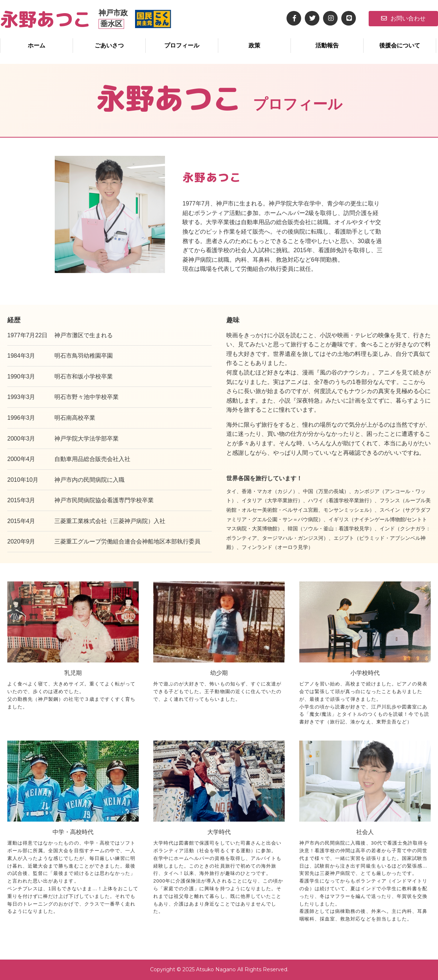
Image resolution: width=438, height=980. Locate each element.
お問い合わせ (403, 18)
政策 (254, 45)
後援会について (400, 45)
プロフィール (182, 45)
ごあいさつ (109, 45)
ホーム (36, 45)
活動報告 (327, 45)
